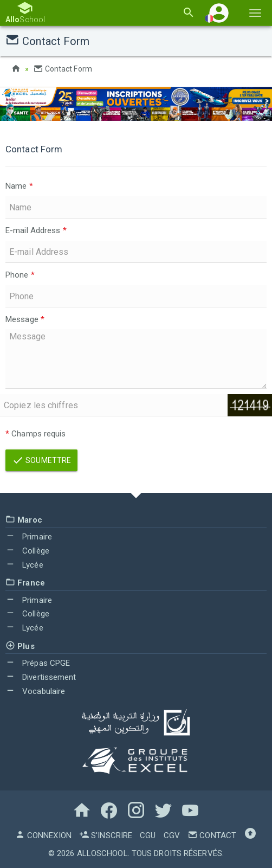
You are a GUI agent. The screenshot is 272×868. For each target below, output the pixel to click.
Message (25, 319)
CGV (172, 835)
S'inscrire (106, 835)
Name (19, 186)
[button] (219, 13)
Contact (212, 835)
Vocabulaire (35, 691)
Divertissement (41, 677)
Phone (20, 275)
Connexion (43, 835)
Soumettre (41, 460)
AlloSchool (102, 853)
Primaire (29, 537)
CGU (148, 835)
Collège (27, 551)
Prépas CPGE (38, 663)
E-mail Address (36, 230)
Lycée (24, 565)
